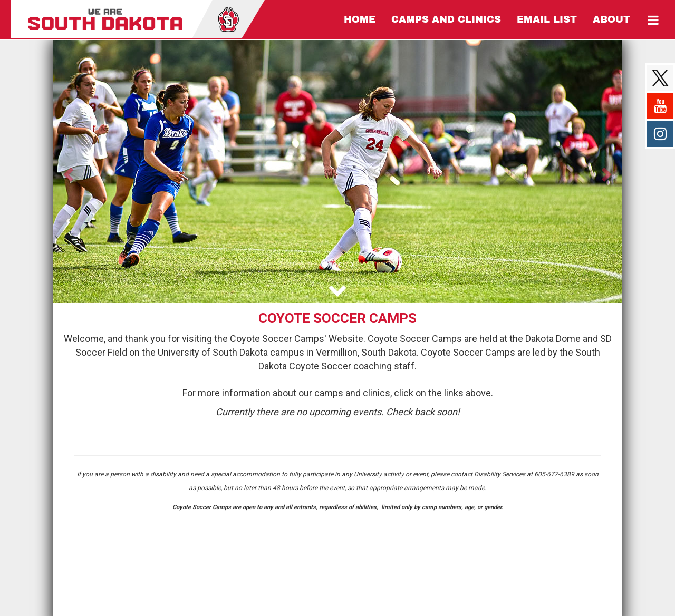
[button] (67, 171)
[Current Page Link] (360, 19)
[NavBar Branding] (138, 19)
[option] (337, 171)
